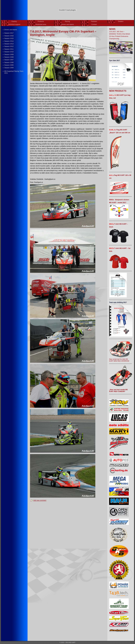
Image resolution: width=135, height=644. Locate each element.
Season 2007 (9, 60)
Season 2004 (9, 68)
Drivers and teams (11, 30)
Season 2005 (9, 65)
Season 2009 (9, 55)
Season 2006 (9, 62)
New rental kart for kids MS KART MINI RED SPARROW (121, 359)
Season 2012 (9, 46)
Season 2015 (9, 38)
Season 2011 (9, 49)
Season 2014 (9, 41)
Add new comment (40, 500)
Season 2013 (9, 44)
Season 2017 (9, 33)
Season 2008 (9, 57)
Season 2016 (9, 36)
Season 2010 (9, 52)
